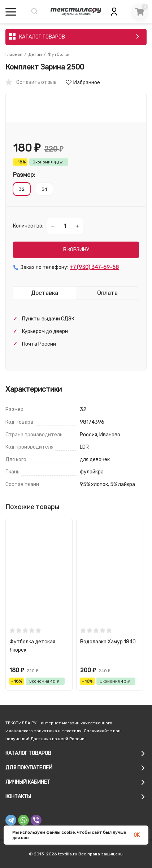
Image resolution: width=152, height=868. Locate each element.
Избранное (83, 83)
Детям (35, 54)
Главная (14, 54)
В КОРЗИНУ (76, 250)
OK (137, 835)
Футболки (58, 54)
